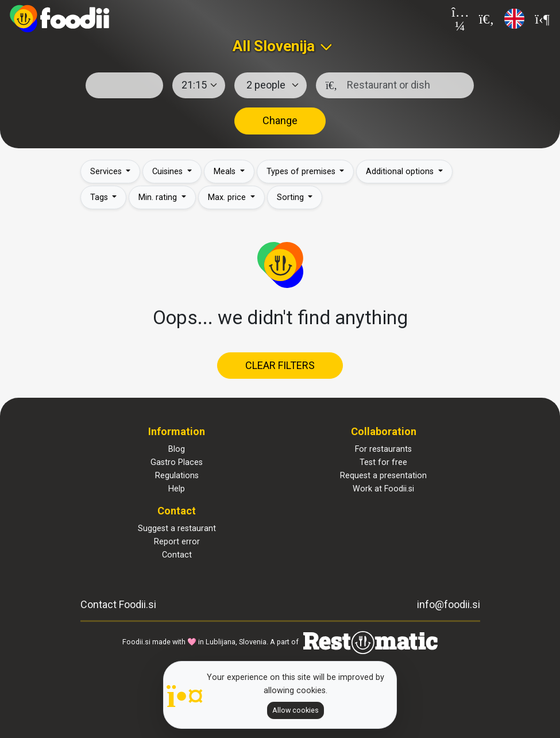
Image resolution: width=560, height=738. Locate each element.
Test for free (383, 462)
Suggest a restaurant (177, 528)
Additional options (401, 172)
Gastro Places (177, 462)
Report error (177, 542)
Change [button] (280, 120)
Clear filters (280, 365)
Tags (100, 197)
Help (177, 489)
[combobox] (280, 46)
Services (107, 172)
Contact (177, 555)
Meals (226, 172)
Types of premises (302, 172)
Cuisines (169, 172)
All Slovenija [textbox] (274, 46)
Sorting (291, 197)
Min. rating (159, 197)
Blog (177, 449)
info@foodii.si (449, 604)
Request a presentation (383, 476)
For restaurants (383, 449)
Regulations (177, 476)
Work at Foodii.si (383, 489)
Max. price (228, 197)
